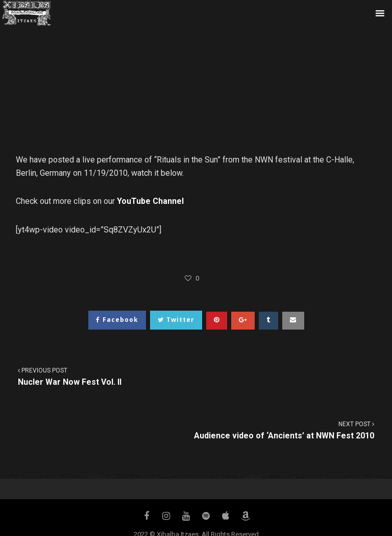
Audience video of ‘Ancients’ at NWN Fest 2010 (196, 430)
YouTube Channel (150, 201)
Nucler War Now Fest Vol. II (196, 376)
